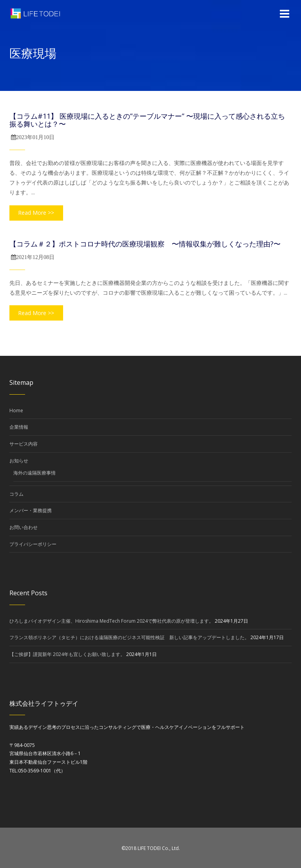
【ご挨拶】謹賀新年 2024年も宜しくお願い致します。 (67, 654)
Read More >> (36, 213)
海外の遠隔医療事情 (34, 473)
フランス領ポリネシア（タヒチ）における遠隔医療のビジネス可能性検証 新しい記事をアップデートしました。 (129, 637)
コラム (16, 494)
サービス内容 (24, 444)
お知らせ (19, 461)
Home (16, 410)
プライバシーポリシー (33, 544)
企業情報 (19, 427)
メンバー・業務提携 (31, 510)
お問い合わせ (24, 527)
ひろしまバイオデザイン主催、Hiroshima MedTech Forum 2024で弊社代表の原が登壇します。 (112, 621)
